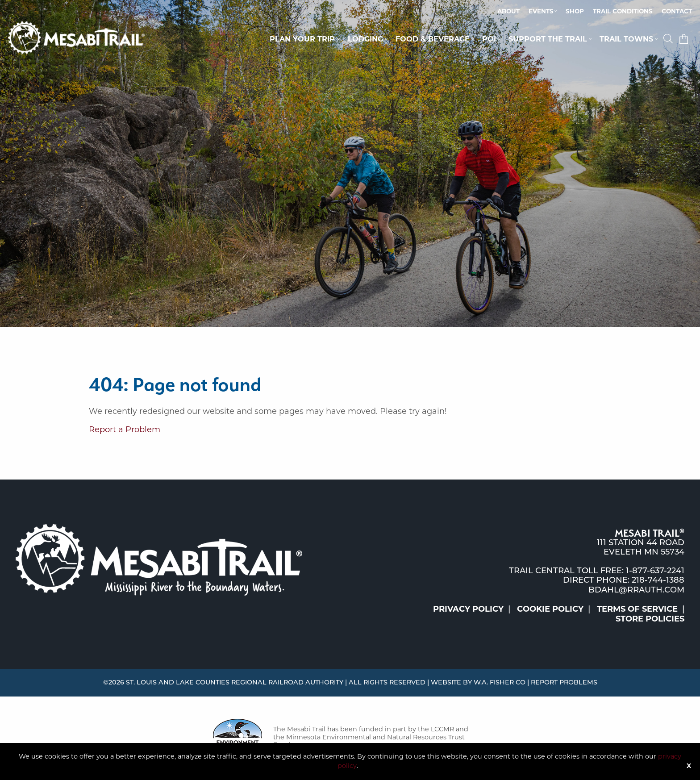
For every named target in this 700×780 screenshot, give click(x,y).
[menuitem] (508, 12)
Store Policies (650, 619)
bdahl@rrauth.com (636, 590)
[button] (669, 39)
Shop (575, 11)
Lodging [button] (365, 39)
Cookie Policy (550, 609)
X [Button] (689, 766)
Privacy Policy (468, 609)
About (508, 11)
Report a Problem (125, 430)
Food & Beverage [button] (433, 39)
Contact (677, 11)
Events (541, 11)
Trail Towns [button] (626, 39)
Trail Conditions (623, 11)
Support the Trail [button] (548, 39)
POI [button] (489, 39)
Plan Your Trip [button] (302, 39)
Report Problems (564, 683)
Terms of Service (637, 609)
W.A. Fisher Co (500, 683)
